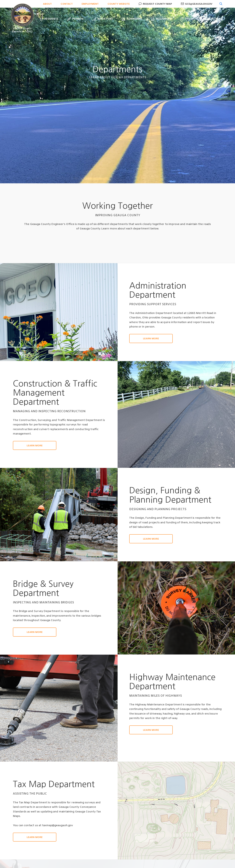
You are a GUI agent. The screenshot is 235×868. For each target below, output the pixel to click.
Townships (132, 19)
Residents (49, 19)
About (47, 4)
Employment (90, 4)
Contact (67, 4)
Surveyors (103, 19)
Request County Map (157, 4)
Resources (161, 19)
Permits (75, 19)
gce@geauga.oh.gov (198, 4)
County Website (119, 4)
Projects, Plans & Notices (201, 19)
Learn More (151, 339)
